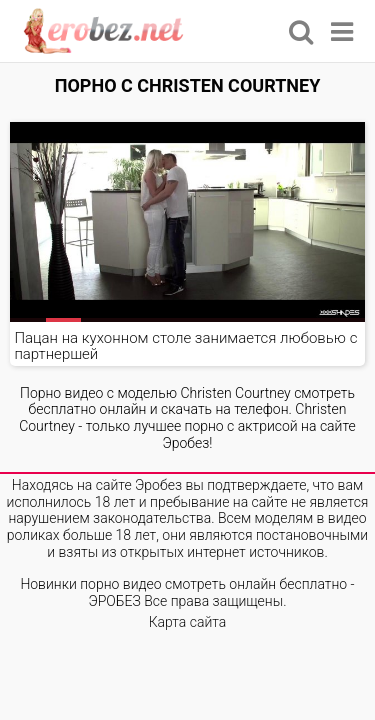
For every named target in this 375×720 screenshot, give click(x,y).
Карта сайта (188, 622)
